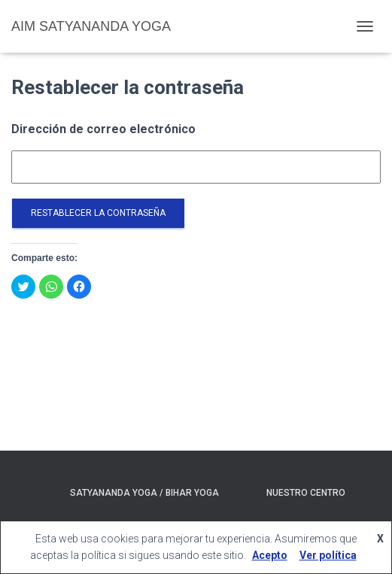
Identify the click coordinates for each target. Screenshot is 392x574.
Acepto (270, 555)
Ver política (328, 555)
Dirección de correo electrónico (103, 129)
